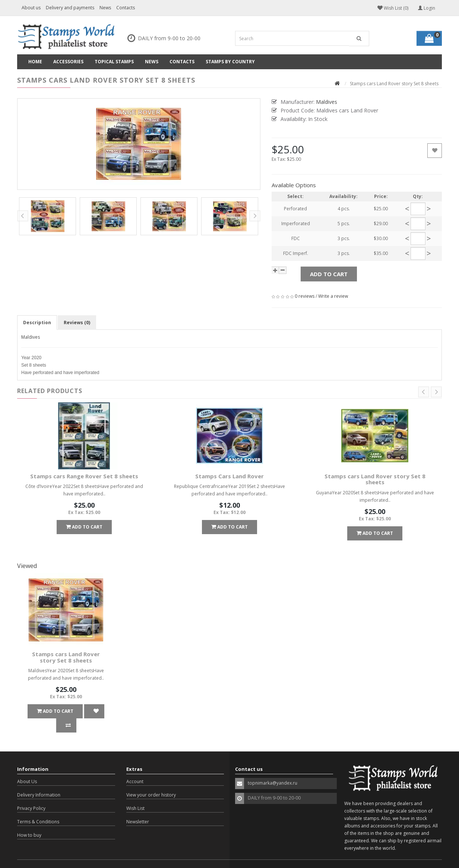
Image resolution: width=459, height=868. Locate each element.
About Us (27, 767)
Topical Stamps (114, 62)
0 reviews (305, 296)
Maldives (31, 337)
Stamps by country (230, 62)
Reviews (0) (77, 323)
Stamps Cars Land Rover (229, 476)
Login (427, 8)
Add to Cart (329, 274)
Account (135, 767)
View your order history (151, 781)
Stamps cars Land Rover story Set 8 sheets (375, 479)
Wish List (135, 794)
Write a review (333, 296)
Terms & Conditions (38, 808)
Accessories (68, 62)
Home (35, 62)
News (105, 8)
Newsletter (138, 808)
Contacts (126, 8)
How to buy (29, 821)
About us (31, 8)
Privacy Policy (31, 794)
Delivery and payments (70, 8)
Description (37, 323)
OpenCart (60, 857)
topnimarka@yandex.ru (273, 769)
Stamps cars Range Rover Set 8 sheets (84, 476)
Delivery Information (39, 781)
